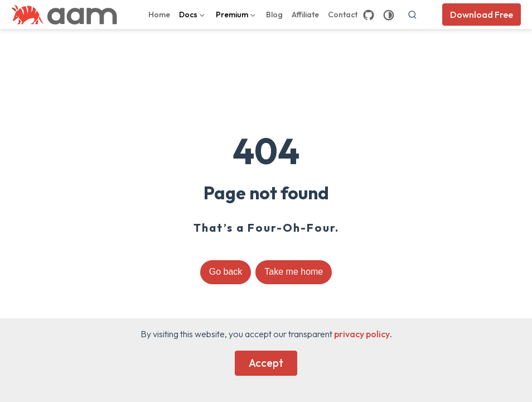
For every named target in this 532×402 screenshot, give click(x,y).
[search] (413, 15)
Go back (226, 272)
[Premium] (237, 15)
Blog (274, 15)
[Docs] (193, 15)
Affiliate (305, 15)
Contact (343, 15)
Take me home (294, 272)
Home (159, 15)
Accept (266, 363)
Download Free (482, 15)
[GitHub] (369, 15)
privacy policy (362, 334)
